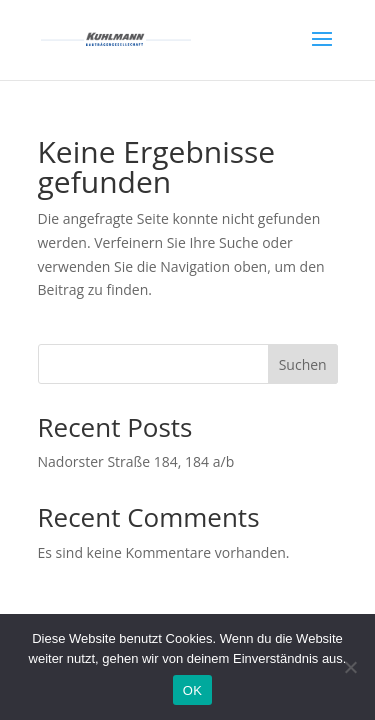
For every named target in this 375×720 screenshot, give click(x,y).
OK (192, 690)
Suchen (303, 364)
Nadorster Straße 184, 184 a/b (136, 461)
